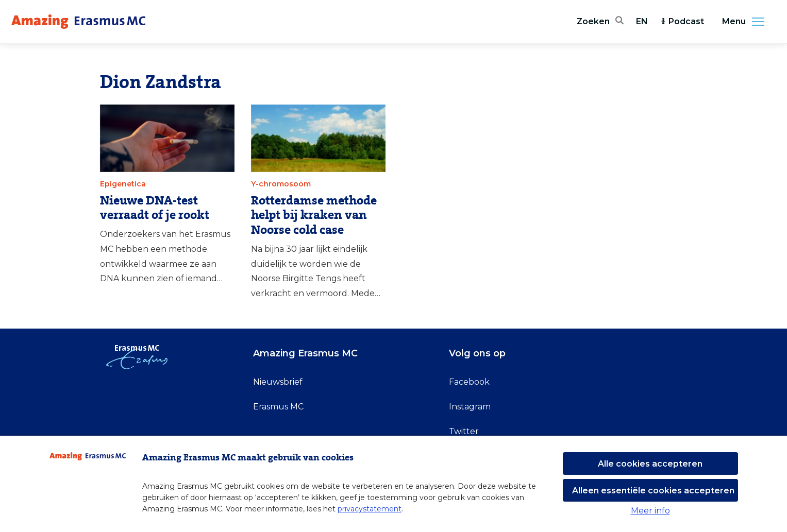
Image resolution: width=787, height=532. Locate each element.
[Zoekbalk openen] (600, 22)
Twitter (464, 431)
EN (642, 21)
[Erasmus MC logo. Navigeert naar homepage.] (78, 22)
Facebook (469, 382)
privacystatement (370, 509)
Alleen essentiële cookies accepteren (653, 491)
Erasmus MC (278, 407)
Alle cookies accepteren (650, 464)
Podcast (682, 21)
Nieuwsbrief (278, 382)
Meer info (650, 511)
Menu (746, 22)
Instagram (470, 407)
